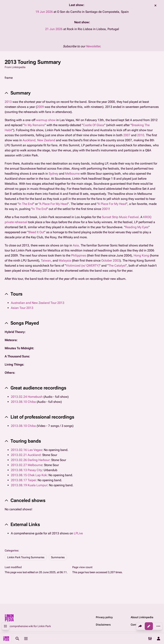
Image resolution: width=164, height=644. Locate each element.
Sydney (53, 174)
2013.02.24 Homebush (27, 397)
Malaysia (65, 260)
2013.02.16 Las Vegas (26, 450)
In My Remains (34, 125)
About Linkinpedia (142, 617)
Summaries (58, 557)
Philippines (79, 255)
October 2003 (111, 260)
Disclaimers (103, 625)
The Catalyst (117, 266)
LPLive (78, 533)
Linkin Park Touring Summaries (26, 557)
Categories (11, 550)
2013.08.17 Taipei (23, 480)
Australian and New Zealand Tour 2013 (38, 303)
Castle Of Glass (94, 125)
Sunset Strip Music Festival (120, 217)
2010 (141, 135)
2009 (40, 107)
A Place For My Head (54, 204)
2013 (8, 102)
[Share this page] (140, 626)
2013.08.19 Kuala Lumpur (29, 485)
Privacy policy (104, 617)
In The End (26, 204)
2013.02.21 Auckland (26, 455)
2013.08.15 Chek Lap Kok (29, 475)
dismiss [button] (155, 5)
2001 (105, 209)
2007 (127, 135)
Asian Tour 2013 (22, 308)
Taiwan (46, 260)
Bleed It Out (36, 232)
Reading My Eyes (137, 227)
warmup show (46, 120)
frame (9, 78)
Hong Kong (141, 255)
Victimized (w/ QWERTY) (83, 266)
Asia (76, 245)
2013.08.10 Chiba (23, 402)
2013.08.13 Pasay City (26, 470)
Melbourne (72, 174)
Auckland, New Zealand (39, 140)
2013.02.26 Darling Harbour (30, 460)
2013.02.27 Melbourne (27, 465)
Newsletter (93, 46)
